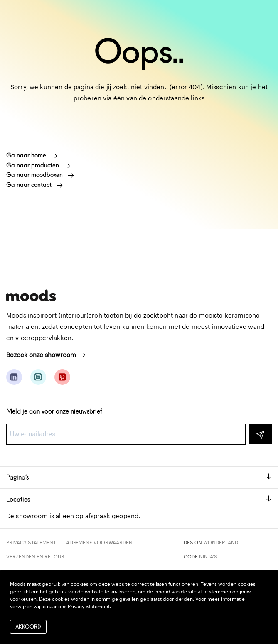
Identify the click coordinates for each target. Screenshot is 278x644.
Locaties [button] (139, 499)
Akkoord (28, 627)
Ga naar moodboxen (40, 175)
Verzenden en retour (35, 556)
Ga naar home (32, 155)
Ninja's (208, 556)
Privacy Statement (31, 542)
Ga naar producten (38, 165)
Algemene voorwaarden (99, 542)
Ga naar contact (34, 185)
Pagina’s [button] (139, 477)
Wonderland (221, 542)
